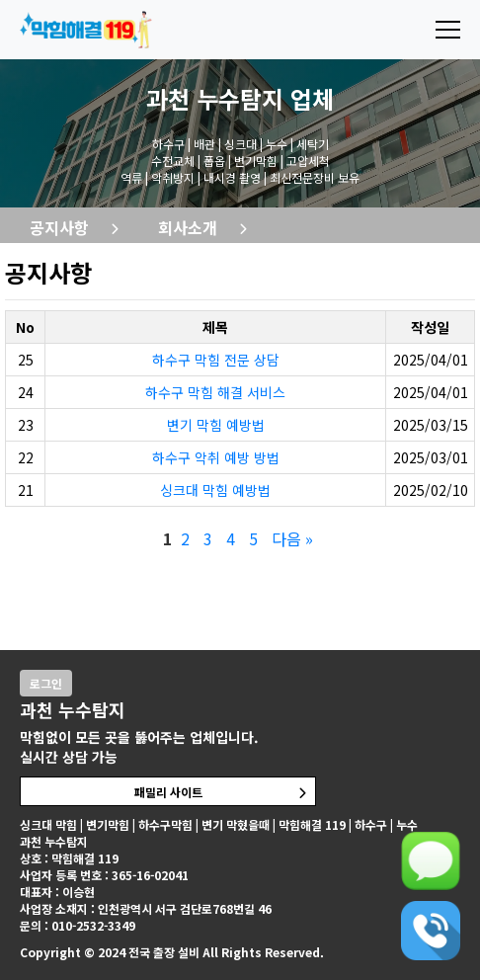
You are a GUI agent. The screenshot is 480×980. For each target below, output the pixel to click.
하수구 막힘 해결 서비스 (215, 392)
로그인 (46, 683)
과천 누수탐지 (215, 98)
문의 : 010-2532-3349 (78, 925)
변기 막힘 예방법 (216, 425)
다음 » (292, 538)
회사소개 (188, 227)
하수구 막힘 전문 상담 (216, 360)
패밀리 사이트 (168, 792)
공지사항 (59, 227)
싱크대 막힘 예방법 (215, 490)
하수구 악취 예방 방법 (216, 457)
